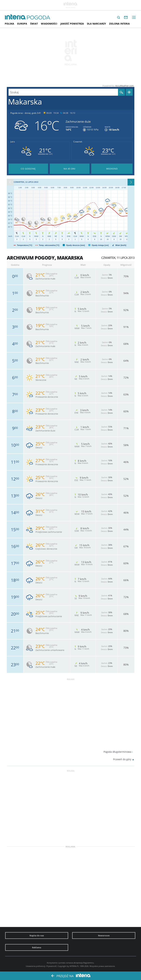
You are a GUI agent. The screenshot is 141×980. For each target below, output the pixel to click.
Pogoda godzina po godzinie (28, 169)
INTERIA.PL (74, 966)
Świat (34, 24)
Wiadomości (49, 24)
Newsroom (104, 935)
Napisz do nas (37, 935)
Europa (22, 24)
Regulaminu (88, 963)
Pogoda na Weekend (112, 169)
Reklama (37, 947)
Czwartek (78, 142)
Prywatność (51, 966)
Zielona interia (119, 24)
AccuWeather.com (124, 86)
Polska (9, 24)
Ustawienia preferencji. (36, 966)
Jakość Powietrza (72, 24)
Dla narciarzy (97, 24)
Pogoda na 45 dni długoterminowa (70, 169)
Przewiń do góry (122, 759)
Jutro (13, 142)
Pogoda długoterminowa (117, 752)
